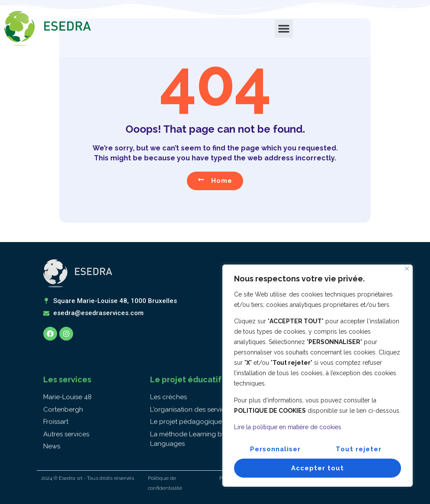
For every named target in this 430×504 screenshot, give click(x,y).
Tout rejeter (359, 449)
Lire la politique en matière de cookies (288, 427)
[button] (284, 29)
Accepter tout (318, 468)
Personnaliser (276, 449)
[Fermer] (407, 269)
